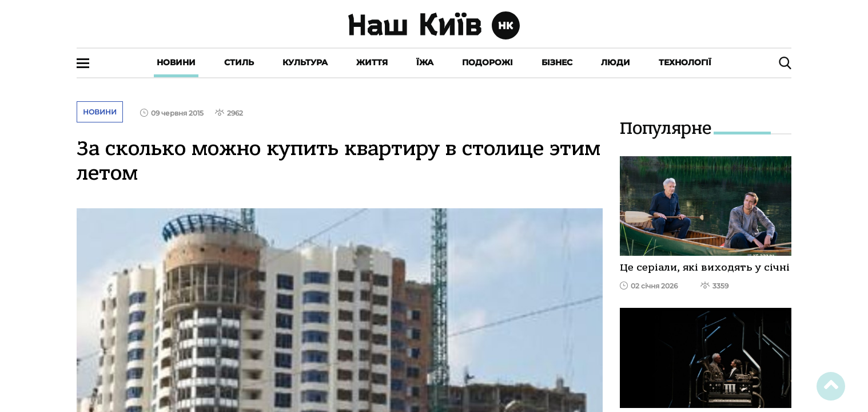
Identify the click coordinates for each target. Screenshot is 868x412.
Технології (685, 62)
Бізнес (557, 62)
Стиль (239, 62)
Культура (305, 62)
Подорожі (487, 62)
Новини (176, 62)
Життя (372, 62)
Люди (616, 62)
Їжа (425, 62)
